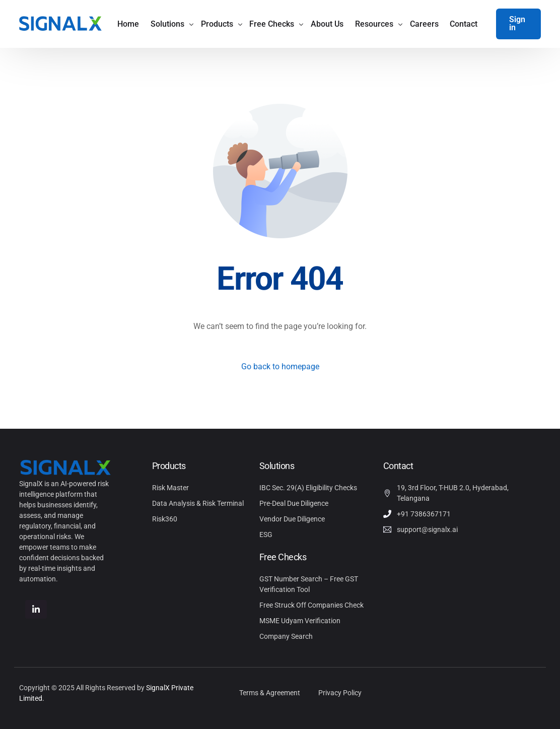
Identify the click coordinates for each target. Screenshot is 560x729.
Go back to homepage (280, 367)
